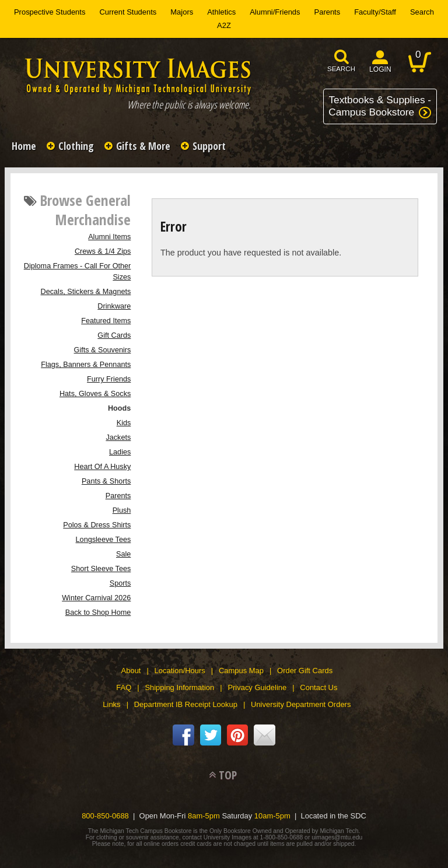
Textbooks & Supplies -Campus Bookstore (380, 106)
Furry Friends (109, 379)
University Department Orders (301, 704)
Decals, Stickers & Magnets (86, 292)
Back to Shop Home (98, 612)
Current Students (128, 12)
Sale (123, 554)
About (131, 671)
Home (24, 146)
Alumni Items (109, 237)
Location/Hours (180, 671)
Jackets (118, 437)
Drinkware (114, 306)
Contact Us (318, 687)
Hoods (119, 408)
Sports (120, 583)
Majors (182, 12)
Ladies (120, 452)
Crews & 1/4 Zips (103, 251)
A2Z (224, 25)
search (341, 69)
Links (111, 704)
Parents (328, 12)
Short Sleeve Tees (101, 569)
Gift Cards (114, 335)
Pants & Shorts (106, 481)
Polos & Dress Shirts (97, 525)
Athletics (221, 12)
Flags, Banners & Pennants (86, 365)
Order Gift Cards (305, 671)
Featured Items (106, 321)
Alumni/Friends (275, 12)
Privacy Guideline (257, 687)
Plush (122, 510)
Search (422, 12)
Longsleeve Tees (104, 540)
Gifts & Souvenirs (103, 350)
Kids (124, 423)
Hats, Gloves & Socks (95, 394)
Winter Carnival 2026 (96, 598)
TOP (228, 775)
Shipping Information (179, 687)
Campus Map (241, 671)
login (380, 69)
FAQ (124, 687)
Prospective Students (50, 12)
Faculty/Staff (375, 12)
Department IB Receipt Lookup (186, 704)
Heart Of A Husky (102, 467)
